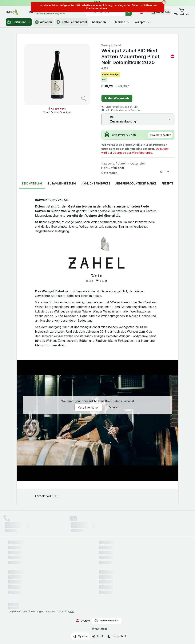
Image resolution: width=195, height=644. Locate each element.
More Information (88, 408)
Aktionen (43, 22)
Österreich (138, 163)
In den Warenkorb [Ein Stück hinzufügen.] (117, 98)
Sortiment (19, 22)
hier (72, 611)
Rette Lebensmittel (72, 22)
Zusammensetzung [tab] (62, 183)
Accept (113, 407)
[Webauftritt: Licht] (97, 636)
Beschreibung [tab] (32, 183)
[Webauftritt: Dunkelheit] (117, 636)
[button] (182, 12)
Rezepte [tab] (167, 183)
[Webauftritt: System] (80, 636)
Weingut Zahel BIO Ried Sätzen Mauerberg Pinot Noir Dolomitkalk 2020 (138, 56)
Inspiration (101, 22)
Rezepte (142, 22)
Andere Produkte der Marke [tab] (136, 183)
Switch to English (107, 621)
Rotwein (121, 163)
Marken (122, 22)
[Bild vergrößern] (84, 99)
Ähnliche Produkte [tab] (96, 183)
